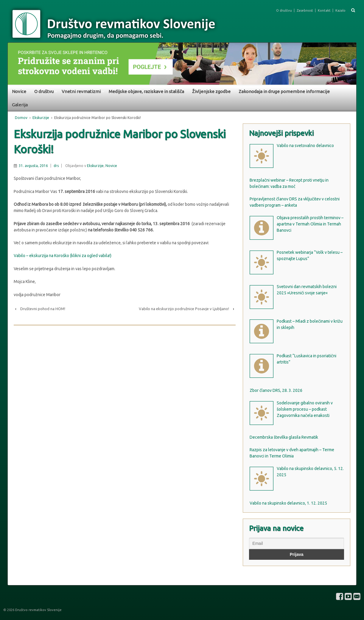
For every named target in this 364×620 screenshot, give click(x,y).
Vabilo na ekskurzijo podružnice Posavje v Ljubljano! (184, 309)
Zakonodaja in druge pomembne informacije (284, 91)
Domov (21, 118)
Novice (19, 91)
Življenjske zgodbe (211, 91)
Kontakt (324, 10)
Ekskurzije (41, 118)
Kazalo (340, 10)
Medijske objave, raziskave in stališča (146, 91)
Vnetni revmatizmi (81, 91)
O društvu (284, 10)
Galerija (20, 105)
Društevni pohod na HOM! (43, 309)
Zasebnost (305, 10)
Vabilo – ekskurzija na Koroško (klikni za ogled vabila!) (63, 256)
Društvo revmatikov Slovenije (38, 610)
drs (56, 166)
